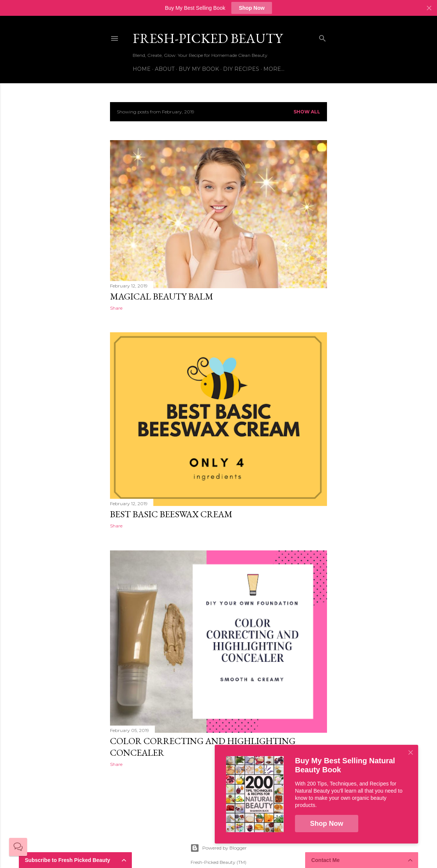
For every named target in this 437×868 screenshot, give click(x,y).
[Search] (322, 37)
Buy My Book (199, 69)
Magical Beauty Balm (162, 296)
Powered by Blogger (218, 848)
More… (274, 69)
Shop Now (252, 8)
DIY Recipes (241, 69)
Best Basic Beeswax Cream (171, 514)
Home (142, 69)
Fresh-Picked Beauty (208, 38)
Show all (307, 112)
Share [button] (116, 308)
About (165, 69)
